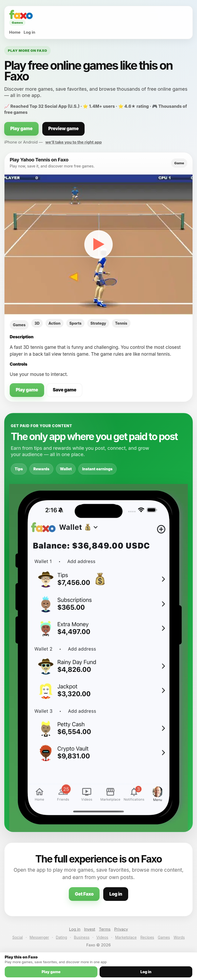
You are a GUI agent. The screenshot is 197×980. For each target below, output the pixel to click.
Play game (21, 129)
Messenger (39, 937)
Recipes (147, 937)
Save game (65, 390)
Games (164, 937)
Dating (62, 937)
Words (179, 937)
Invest (90, 929)
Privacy (121, 929)
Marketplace (126, 937)
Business (82, 937)
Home (15, 32)
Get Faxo (84, 894)
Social (18, 937)
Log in (29, 32)
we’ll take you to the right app (74, 142)
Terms (105, 929)
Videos (102, 937)
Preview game (64, 129)
